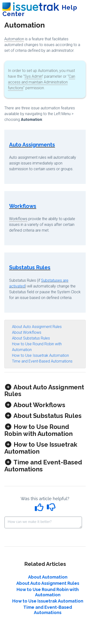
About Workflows (27, 332)
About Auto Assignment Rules (37, 327)
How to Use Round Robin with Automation (48, 592)
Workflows (23, 206)
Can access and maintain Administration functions (42, 82)
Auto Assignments (32, 145)
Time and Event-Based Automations (42, 361)
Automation (14, 39)
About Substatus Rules (31, 338)
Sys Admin (33, 76)
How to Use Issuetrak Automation (40, 355)
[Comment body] (43, 522)
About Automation (48, 577)
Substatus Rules (30, 267)
